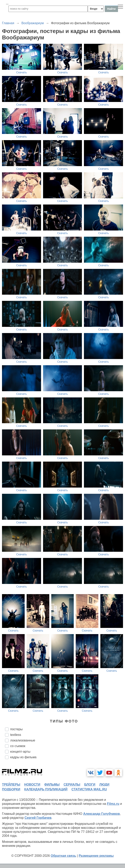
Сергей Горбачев (38, 818)
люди (104, 785)
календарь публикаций (46, 789)
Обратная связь (63, 856)
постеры (16, 729)
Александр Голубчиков (101, 814)
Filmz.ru (113, 804)
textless (16, 735)
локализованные (23, 740)
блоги (90, 785)
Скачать (22, 72)
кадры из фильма (23, 757)
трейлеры (11, 785)
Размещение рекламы (96, 856)
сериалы (72, 785)
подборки (11, 789)
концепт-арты (20, 752)
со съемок (18, 746)
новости (32, 785)
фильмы (52, 785)
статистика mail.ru (89, 789)
